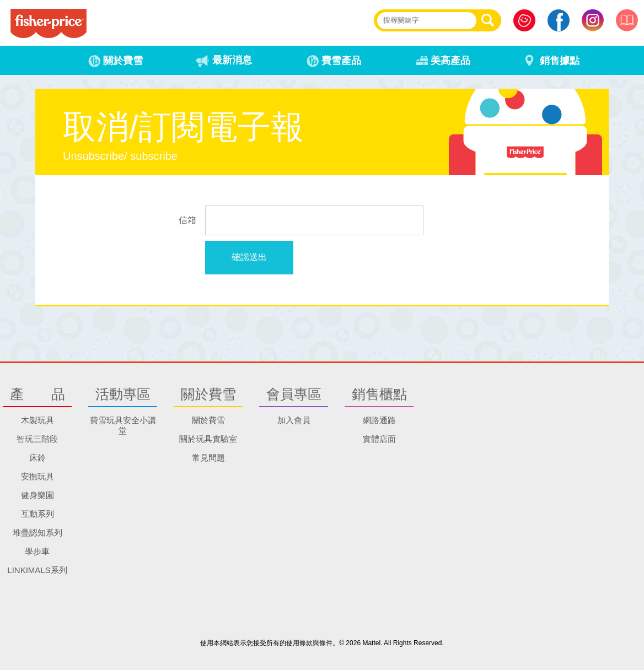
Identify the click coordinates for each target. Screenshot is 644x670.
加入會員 (294, 420)
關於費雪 (208, 420)
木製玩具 (37, 420)
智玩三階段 (37, 439)
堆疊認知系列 (37, 533)
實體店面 (379, 439)
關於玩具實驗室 (208, 439)
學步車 (37, 551)
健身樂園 (37, 495)
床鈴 (37, 458)
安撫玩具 (37, 476)
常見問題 (208, 458)
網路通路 (379, 420)
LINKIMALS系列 (37, 570)
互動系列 (37, 514)
